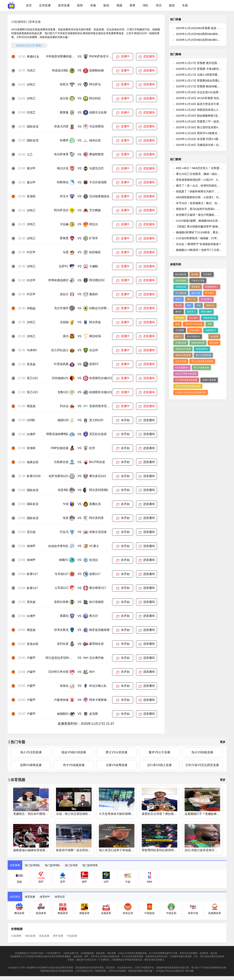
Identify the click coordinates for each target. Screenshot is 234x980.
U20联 (31, 420)
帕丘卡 (179, 337)
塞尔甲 (31, 168)
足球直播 (45, 5)
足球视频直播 (87, 953)
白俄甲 (31, 434)
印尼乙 (31, 112)
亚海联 (31, 196)
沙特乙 (31, 84)
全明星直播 (181, 343)
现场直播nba (202, 349)
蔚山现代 (194, 318)
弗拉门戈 (191, 299)
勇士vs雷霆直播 (203, 355)
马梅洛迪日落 (210, 318)
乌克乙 (31, 70)
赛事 (132, 5)
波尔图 (195, 274)
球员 (159, 5)
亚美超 (31, 364)
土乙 (30, 154)
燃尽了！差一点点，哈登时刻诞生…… (199, 186)
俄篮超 (31, 406)
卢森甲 (31, 658)
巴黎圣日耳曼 (198, 281)
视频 (119, 5)
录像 (93, 5)
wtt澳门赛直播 (209, 380)
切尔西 (179, 305)
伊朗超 (31, 308)
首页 (29, 5)
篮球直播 (64, 5)
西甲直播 (58, 936)
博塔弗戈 (196, 287)
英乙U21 (32, 378)
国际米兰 (191, 312)
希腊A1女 (33, 57)
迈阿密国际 (181, 281)
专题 (185, 5)
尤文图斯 (180, 330)
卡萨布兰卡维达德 (194, 324)
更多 (223, 742)
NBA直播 (30, 936)
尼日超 (31, 532)
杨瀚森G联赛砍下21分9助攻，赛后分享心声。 (204, 232)
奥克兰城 (196, 293)
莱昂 (189, 305)
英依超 (31, 602)
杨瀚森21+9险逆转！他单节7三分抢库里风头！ (204, 250)
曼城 (177, 324)
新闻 (80, 5)
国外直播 (214, 343)
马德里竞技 (181, 287)
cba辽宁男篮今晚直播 (186, 374)
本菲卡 (179, 299)
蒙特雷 (179, 312)
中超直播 (72, 936)
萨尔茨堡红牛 (194, 337)
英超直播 (44, 936)
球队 (146, 5)
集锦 (106, 5)
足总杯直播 (181, 361)
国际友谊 (33, 127)
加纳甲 (31, 546)
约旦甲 (31, 252)
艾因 (210, 324)
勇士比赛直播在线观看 (202, 361)
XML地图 (189, 971)
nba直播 (214, 337)
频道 (172, 5)
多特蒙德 (180, 318)
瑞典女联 (33, 462)
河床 (199, 305)
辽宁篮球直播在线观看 (186, 380)
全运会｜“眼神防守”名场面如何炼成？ (199, 244)
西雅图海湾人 (212, 287)
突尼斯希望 (206, 299)
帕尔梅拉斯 (181, 274)
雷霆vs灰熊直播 (183, 355)
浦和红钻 (210, 305)
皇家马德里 (195, 330)
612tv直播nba (182, 368)
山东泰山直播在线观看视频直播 (191, 392)
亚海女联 (33, 644)
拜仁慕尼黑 (181, 293)
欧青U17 (32, 574)
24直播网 (16, 936)
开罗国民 (207, 274)
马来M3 (32, 350)
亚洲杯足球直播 (183, 349)
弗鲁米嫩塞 (206, 312)
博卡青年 (210, 293)
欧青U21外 (34, 476)
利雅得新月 (211, 330)
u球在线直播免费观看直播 (188, 386)
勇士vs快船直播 (201, 368)
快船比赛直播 (198, 343)
